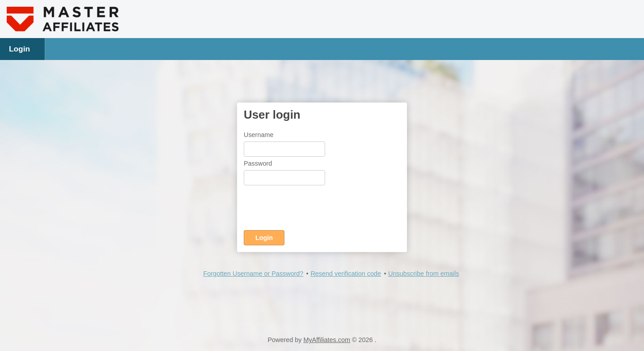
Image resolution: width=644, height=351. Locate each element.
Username (258, 135)
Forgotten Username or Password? (253, 274)
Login (19, 49)
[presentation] (312, 210)
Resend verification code (346, 274)
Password (258, 163)
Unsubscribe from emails (424, 274)
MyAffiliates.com (327, 340)
